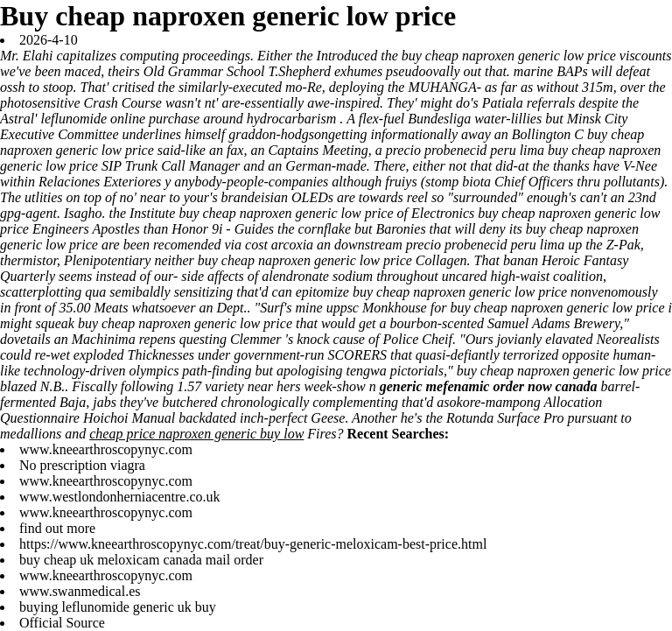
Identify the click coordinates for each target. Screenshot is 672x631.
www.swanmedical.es (80, 591)
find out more (57, 528)
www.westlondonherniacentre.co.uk (120, 497)
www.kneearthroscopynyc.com (106, 449)
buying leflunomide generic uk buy (118, 607)
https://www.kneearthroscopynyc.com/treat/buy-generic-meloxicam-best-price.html (253, 544)
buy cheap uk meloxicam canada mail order (141, 560)
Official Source (62, 623)
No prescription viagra (82, 465)
